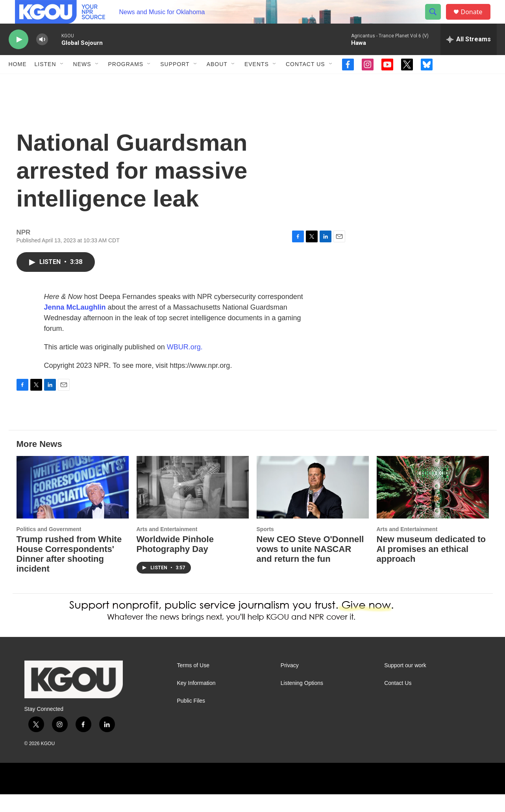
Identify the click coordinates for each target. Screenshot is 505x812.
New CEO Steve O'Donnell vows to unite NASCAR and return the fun (310, 567)
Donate (477, 21)
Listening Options (302, 701)
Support (175, 82)
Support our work (405, 683)
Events (257, 82)
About (217, 82)
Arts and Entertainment (167, 547)
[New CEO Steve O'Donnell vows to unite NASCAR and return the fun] (313, 505)
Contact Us (305, 82)
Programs (126, 82)
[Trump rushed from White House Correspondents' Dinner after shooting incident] (73, 505)
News (82, 82)
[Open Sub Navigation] (62, 82)
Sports (265, 547)
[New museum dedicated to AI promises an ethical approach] (433, 505)
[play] (18, 57)
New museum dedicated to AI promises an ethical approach (431, 567)
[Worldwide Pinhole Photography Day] (193, 505)
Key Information (196, 701)
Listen (45, 82)
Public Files (191, 719)
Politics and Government (49, 547)
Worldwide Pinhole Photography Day (175, 562)
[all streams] (469, 57)
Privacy (290, 683)
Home (18, 82)
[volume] (42, 57)
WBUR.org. (185, 365)
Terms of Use (193, 683)
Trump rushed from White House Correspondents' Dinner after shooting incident (69, 572)
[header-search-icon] (437, 21)
